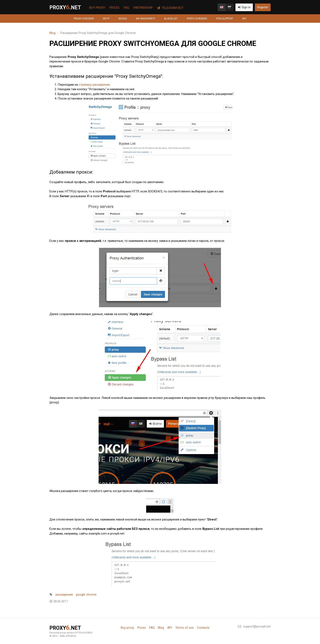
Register (263, 7)
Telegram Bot (170, 8)
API (244, 19)
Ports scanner (197, 19)
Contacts (203, 628)
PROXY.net (65, 7)
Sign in (244, 7)
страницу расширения (94, 85)
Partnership (143, 8)
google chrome (86, 595)
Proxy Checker (84, 19)
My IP (106, 19)
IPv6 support (225, 19)
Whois (123, 19)
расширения (64, 595)
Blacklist (171, 19)
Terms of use (184, 628)
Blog (52, 33)
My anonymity (146, 19)
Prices (114, 8)
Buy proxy (97, 8)
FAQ (126, 8)
